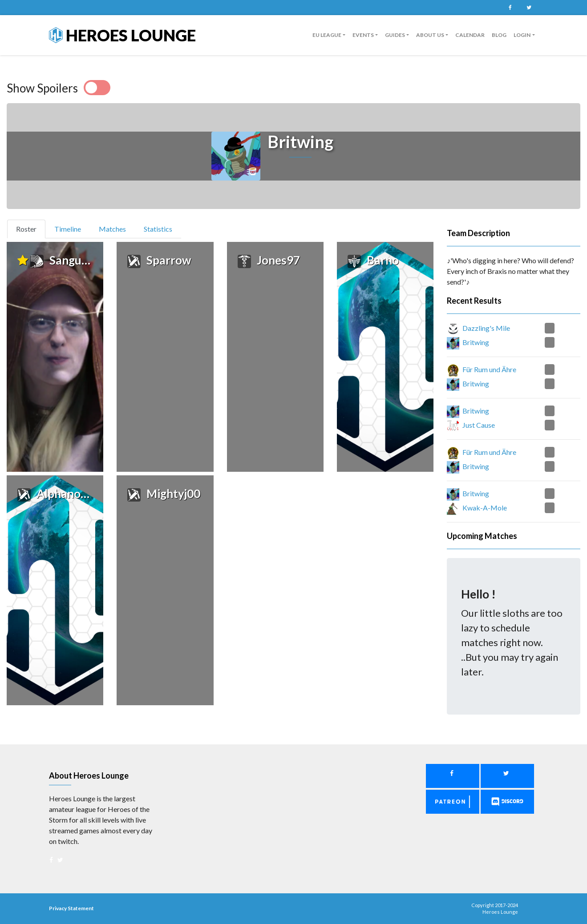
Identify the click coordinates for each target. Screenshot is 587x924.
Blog (499, 35)
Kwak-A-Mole (485, 508)
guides (395, 35)
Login (522, 35)
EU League (327, 35)
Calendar (470, 35)
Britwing (476, 342)
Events (363, 35)
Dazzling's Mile (486, 328)
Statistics (158, 229)
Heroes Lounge (122, 35)
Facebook (510, 8)
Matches (112, 229)
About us (430, 35)
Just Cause (479, 425)
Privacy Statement (71, 908)
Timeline (68, 229)
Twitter (529, 8)
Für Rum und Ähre (489, 369)
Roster (30, 228)
